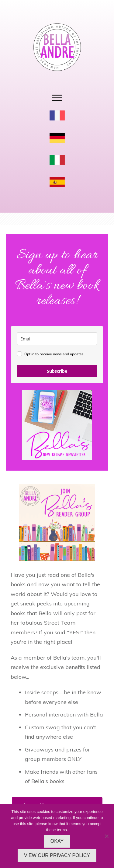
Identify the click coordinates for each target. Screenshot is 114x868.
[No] (106, 836)
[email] (57, 339)
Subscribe (57, 371)
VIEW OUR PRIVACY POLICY (57, 855)
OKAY (57, 841)
